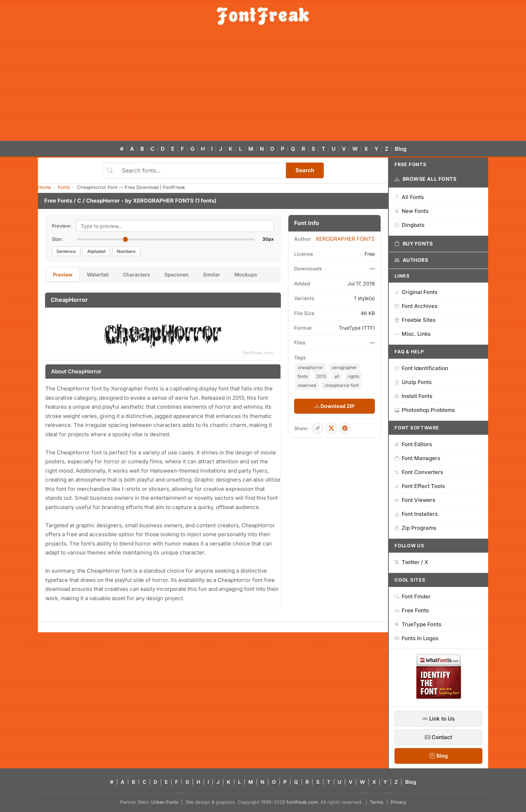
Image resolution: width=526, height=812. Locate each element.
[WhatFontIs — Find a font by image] (439, 697)
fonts (303, 376)
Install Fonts (413, 396)
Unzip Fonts (413, 382)
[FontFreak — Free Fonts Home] (263, 16)
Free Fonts (58, 201)
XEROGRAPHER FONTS (163, 201)
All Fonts (409, 197)
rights (353, 376)
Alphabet (96, 251)
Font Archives (416, 306)
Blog (401, 149)
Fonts (64, 187)
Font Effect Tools (420, 486)
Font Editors (413, 444)
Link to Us (438, 719)
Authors (411, 260)
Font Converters (419, 472)
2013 (321, 376)
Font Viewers (415, 500)
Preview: (62, 226)
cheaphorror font (342, 385)
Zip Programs (415, 528)
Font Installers (416, 514)
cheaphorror (310, 367)
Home (44, 187)
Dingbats (410, 225)
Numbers (126, 251)
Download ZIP (334, 406)
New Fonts (411, 211)
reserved (307, 385)
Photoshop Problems (425, 410)
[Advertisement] (263, 87)
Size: (57, 239)
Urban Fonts (165, 802)
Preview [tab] (63, 275)
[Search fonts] (201, 170)
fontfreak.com (302, 802)
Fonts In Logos (416, 638)
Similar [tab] (212, 275)
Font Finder (413, 596)
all (337, 376)
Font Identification (421, 368)
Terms (377, 802)
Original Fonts (416, 292)
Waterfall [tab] (98, 275)
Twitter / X (411, 562)
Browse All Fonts (426, 179)
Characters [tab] (137, 275)
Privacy (398, 802)
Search (305, 170)
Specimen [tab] (177, 275)
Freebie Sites (415, 320)
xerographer (344, 367)
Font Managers (417, 458)
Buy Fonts (414, 244)
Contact (438, 737)
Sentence (66, 251)
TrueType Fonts (418, 624)
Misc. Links (413, 334)
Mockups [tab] (246, 275)
